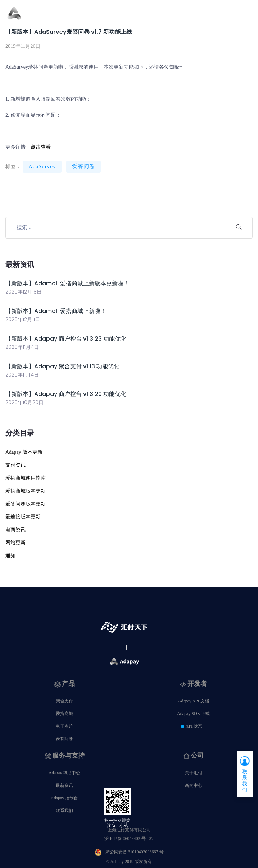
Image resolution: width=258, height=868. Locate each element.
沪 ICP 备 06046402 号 (129, 839)
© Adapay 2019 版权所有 (129, 862)
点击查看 (41, 147)
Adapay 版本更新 (24, 452)
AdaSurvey (42, 166)
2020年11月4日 (22, 347)
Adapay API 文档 (194, 701)
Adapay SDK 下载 (193, 714)
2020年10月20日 (24, 402)
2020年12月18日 (24, 292)
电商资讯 (15, 530)
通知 (10, 556)
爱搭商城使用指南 (26, 478)
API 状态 (194, 726)
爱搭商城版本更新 (26, 491)
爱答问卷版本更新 (26, 504)
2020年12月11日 (23, 319)
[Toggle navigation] (246, 17)
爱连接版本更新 (23, 517)
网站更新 (15, 543)
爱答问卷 (83, 166)
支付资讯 (15, 465)
